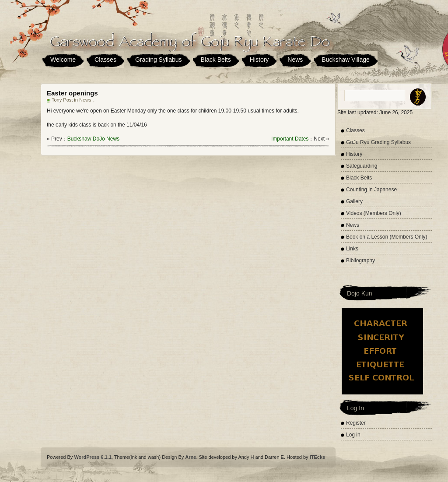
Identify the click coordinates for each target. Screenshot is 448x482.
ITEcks (317, 457)
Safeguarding (362, 166)
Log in (353, 435)
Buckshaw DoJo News (93, 139)
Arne (191, 457)
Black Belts (216, 60)
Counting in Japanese (371, 190)
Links (352, 249)
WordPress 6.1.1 (93, 457)
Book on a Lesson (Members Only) (387, 237)
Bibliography (360, 260)
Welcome (63, 60)
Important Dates (290, 139)
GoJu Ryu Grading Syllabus (378, 142)
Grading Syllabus (159, 60)
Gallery (354, 201)
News (295, 60)
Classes (105, 60)
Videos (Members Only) (374, 213)
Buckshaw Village (345, 60)
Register (356, 423)
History (259, 60)
